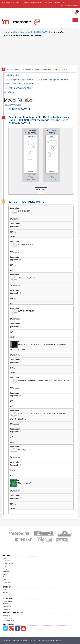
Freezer (6, 566)
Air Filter (6, 604)
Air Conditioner (8, 601)
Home (7, 32)
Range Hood (7, 582)
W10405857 (15, 424)
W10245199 (15, 458)
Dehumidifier (7, 606)
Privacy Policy (8, 618)
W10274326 (15, 319)
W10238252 (15, 252)
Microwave (7, 572)
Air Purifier (6, 609)
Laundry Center (8, 595)
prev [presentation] (38, 189)
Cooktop (6, 577)
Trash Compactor (9, 563)
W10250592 (15, 388)
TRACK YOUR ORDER (70, 6)
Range (5, 558)
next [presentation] (44, 189)
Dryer (5, 590)
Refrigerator (7, 569)
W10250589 (15, 491)
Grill (4, 580)
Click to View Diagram (31, 177)
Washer (6, 592)
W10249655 (15, 219)
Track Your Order (8, 620)
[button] (39, 193)
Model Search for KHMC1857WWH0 (32, 32)
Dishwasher (7, 561)
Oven (5, 574)
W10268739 (15, 286)
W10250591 (15, 355)
